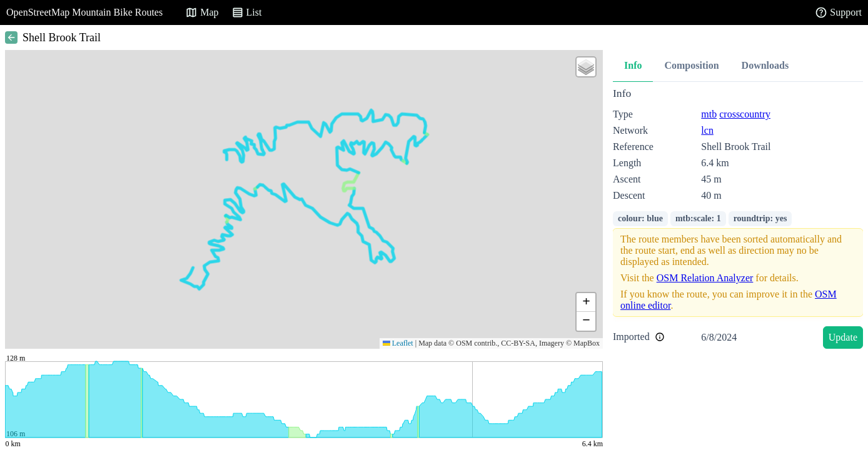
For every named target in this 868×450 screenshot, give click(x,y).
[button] (586, 67)
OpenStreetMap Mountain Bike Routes (84, 12)
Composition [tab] (691, 65)
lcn (707, 130)
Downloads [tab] (765, 65)
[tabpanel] (738, 220)
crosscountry (745, 114)
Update (843, 337)
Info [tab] (633, 65)
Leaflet (398, 343)
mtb (709, 114)
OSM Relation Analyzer (705, 278)
